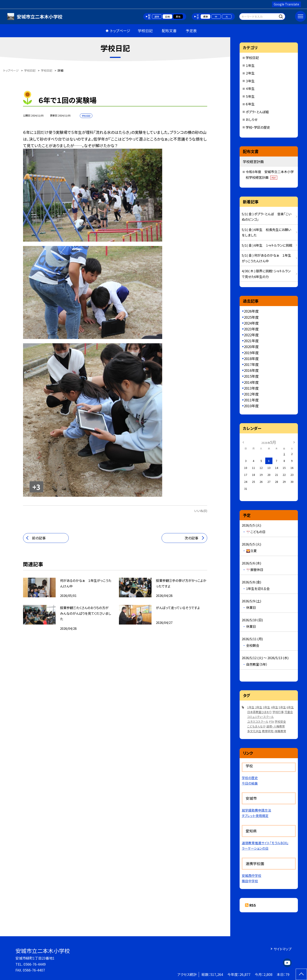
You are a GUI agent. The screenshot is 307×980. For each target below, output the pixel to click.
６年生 (250, 104)
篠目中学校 (250, 881)
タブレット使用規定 (255, 816)
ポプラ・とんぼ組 (257, 112)
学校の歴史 (250, 778)
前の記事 (39, 538)
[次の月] (294, 442)
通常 (157, 17)
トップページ (120, 31)
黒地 (178, 17)
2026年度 (251, 311)
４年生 (250, 88)
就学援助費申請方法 (256, 810)
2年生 (259, 707)
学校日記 (145, 31)
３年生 (250, 81)
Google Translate (286, 4)
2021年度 (251, 341)
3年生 (266, 707)
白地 (167, 17)
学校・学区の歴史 (258, 127)
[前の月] (243, 442)
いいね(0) (201, 511)
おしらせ (252, 119)
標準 (205, 17)
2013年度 (251, 388)
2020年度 (251, 347)
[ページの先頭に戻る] (301, 974)
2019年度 (251, 353)
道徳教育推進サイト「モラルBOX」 (265, 843)
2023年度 (251, 329)
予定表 (191, 31)
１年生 (250, 65)
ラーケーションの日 (255, 848)
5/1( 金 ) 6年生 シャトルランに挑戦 (267, 245)
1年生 (251, 707)
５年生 (250, 96)
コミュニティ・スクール (261, 717)
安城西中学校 (252, 875)
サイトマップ (283, 949)
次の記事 (191, 538)
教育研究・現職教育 (274, 731)
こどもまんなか (256, 726)
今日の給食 (250, 783)
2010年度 (251, 406)
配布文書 (169, 31)
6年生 (290, 707)
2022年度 (251, 335)
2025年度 (251, 317)
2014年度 (251, 382)
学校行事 (278, 712)
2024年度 (251, 323)
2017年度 (251, 364)
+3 (36, 487)
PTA (272, 722)
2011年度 (251, 400)
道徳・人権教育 (276, 726)
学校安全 (280, 722)
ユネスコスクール (258, 722)
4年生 (274, 707)
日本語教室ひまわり (259, 712)
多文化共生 (254, 731)
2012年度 (251, 394)
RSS (253, 905)
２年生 (250, 73)
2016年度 (251, 370)
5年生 (282, 707)
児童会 (289, 712)
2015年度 (251, 376)
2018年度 (251, 359)
